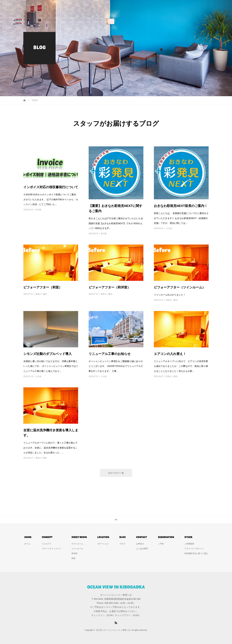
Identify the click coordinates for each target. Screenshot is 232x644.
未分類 (38, 210)
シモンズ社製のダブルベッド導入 (48, 354)
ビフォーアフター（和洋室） (110, 287)
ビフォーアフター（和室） (43, 287)
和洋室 (74, 553)
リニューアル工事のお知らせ (110, 354)
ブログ (122, 544)
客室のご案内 (41, 294)
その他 (169, 228)
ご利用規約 (189, 544)
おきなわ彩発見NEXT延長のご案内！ (181, 206)
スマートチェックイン (52, 549)
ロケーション (164, 6)
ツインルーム (77, 549)
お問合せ (184, 6)
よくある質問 (142, 549)
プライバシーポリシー (194, 549)
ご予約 (201, 6)
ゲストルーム (141, 6)
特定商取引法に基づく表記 (196, 553)
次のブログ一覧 (116, 473)
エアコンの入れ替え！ (170, 354)
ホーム (101, 6)
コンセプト (120, 6)
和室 (73, 558)
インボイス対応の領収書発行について (51, 187)
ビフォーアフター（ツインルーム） (180, 287)
